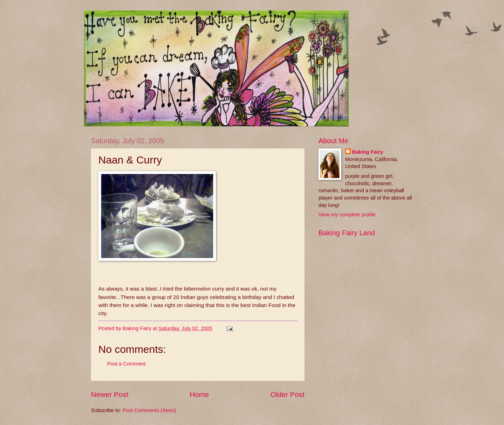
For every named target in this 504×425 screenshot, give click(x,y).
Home (199, 394)
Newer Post (110, 394)
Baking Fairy (367, 152)
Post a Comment (126, 364)
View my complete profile (347, 215)
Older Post (288, 394)
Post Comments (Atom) (149, 410)
